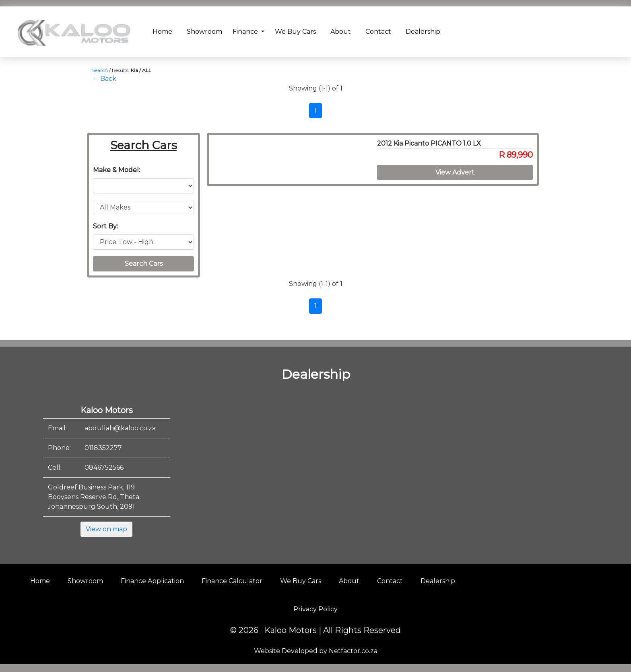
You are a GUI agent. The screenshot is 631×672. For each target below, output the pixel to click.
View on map (106, 529)
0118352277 (103, 448)
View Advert (455, 172)
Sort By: (105, 226)
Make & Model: (117, 170)
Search (100, 70)
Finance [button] (246, 32)
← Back (104, 79)
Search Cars (144, 264)
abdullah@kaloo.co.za (120, 428)
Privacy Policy (315, 609)
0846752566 (104, 468)
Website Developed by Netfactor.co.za (316, 651)
